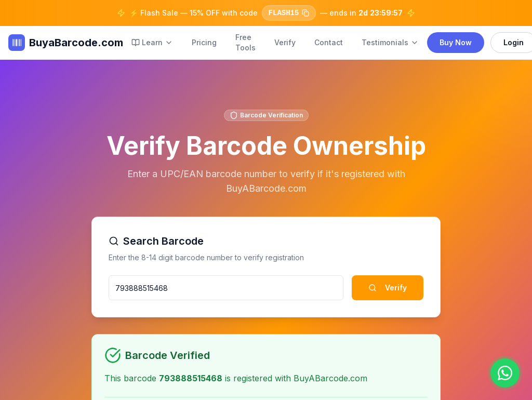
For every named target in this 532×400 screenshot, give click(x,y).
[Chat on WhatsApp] (505, 373)
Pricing (204, 42)
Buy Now (456, 42)
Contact (329, 42)
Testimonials (390, 42)
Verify (285, 42)
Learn (152, 42)
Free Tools (245, 42)
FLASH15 (289, 13)
